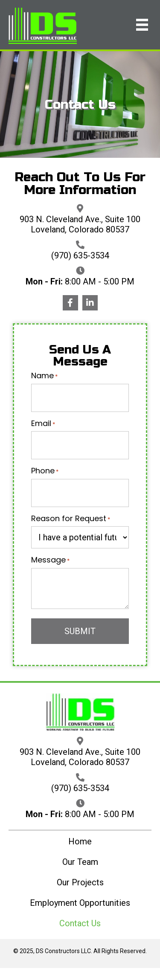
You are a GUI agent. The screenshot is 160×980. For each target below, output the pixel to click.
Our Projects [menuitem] (80, 882)
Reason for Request (71, 519)
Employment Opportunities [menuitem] (80, 903)
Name (44, 376)
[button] (70, 303)
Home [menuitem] (80, 841)
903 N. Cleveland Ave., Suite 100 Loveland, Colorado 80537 (80, 224)
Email (43, 423)
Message (50, 560)
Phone (45, 471)
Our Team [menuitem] (80, 862)
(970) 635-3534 (80, 255)
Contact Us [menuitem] (80, 923)
